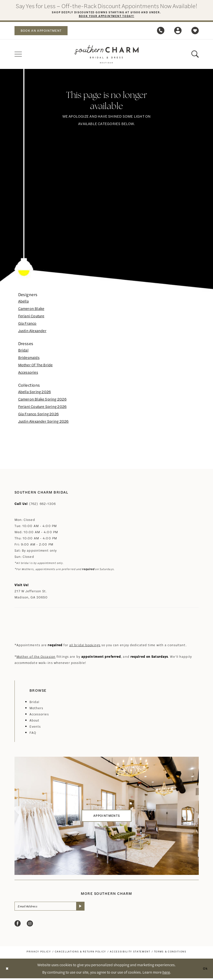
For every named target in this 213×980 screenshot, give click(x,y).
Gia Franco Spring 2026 (39, 414)
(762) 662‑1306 (43, 504)
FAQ (33, 733)
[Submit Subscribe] (87, 907)
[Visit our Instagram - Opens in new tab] (30, 925)
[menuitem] (44, 32)
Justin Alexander (32, 331)
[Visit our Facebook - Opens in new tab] (18, 925)
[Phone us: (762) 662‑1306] (161, 32)
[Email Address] (53, 907)
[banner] (107, 55)
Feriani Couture (31, 316)
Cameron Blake (31, 309)
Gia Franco (27, 324)
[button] (178, 32)
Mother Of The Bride (35, 365)
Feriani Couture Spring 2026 (43, 407)
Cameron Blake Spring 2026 (42, 400)
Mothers (36, 709)
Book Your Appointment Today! (106, 16)
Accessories (28, 373)
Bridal (23, 351)
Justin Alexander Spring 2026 (43, 422)
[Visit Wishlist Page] (195, 32)
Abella (23, 302)
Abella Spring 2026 (35, 392)
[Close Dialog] (7, 970)
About (35, 721)
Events (35, 727)
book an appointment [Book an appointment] (44, 32)
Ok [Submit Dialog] (205, 970)
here (166, 974)
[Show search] (195, 55)
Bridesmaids (29, 358)
